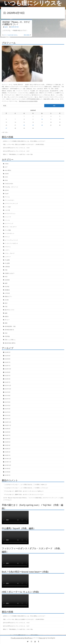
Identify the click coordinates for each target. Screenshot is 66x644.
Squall (7, 194)
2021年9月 (8, 392)
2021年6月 (8, 402)
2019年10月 (8, 465)
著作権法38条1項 (9, 330)
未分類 (7, 300)
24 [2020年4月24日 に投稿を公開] (42, 125)
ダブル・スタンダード (11, 227)
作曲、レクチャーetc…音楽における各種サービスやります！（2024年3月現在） (24, 144)
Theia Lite (42, 638)
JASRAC (7, 190)
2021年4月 (8, 409)
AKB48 (7, 174)
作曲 (6, 270)
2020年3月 (8, 449)
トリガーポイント (10, 233)
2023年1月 (8, 366)
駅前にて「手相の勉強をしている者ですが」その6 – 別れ (18, 154)
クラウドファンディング (11, 203)
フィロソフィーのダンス (11, 243)
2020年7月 (8, 435)
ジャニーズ (8, 217)
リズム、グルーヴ (10, 253)
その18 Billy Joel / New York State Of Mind (14, 498)
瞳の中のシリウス (10, 310)
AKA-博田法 (8, 170)
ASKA (6, 177)
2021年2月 (8, 415)
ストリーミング (9, 223)
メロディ (7, 250)
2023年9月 (8, 356)
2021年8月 (8, 395)
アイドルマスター (10, 200)
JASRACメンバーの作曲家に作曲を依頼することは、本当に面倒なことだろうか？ (24, 141)
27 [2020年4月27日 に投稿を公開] (6, 128)
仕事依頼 (7, 267)
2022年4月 (8, 379)
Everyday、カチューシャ (12, 187)
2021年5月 (8, 405)
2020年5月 (8, 442)
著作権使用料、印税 (10, 326)
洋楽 (6, 307)
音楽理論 (7, 336)
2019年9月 (8, 469)
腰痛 (6, 323)
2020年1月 (8, 455)
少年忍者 (7, 293)
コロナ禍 (7, 210)
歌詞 (6, 303)
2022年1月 (8, 382)
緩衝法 (7, 316)
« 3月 (3, 132)
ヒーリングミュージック (11, 240)
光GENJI (7, 287)
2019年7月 (8, 475)
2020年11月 (8, 425)
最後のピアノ (8, 296)
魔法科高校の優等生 (10, 343)
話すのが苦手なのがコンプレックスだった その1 (16, 151)
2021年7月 (8, 399)
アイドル (7, 197)
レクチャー (8, 257)
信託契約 (7, 280)
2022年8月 (8, 372)
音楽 (6, 333)
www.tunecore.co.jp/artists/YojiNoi (28, 101)
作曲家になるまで (10, 273)
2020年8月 (8, 432)
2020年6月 (8, 439)
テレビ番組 (8, 230)
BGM (6, 180)
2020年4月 (8, 445)
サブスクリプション (10, 214)
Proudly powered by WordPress (21, 638)
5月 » (7, 132)
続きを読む (27, 35)
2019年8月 (8, 472)
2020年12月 (8, 422)
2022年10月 (8, 369)
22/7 (6, 167)
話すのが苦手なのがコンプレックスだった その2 (16, 148)
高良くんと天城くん (10, 340)
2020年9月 (8, 429)
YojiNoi (6, 27)
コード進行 (8, 207)
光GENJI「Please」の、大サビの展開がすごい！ (16, 23)
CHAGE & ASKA (9, 184)
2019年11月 (8, 462)
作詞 (6, 277)
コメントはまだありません (11, 35)
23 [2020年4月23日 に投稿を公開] (33, 125)
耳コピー (7, 320)
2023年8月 (8, 359)
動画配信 (7, 290)
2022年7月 (8, 376)
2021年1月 (8, 419)
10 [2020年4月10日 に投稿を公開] (42, 119)
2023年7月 (8, 362)
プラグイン (8, 247)
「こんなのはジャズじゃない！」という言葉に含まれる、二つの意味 (21, 484)
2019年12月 (8, 459)
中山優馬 (7, 260)
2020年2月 (8, 452)
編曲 (6, 313)
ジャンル (7, 220)
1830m (7, 164)
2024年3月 (8, 352)
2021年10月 (8, 389)
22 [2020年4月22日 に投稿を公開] (24, 125)
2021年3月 (8, 412)
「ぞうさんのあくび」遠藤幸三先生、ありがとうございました (19, 491)
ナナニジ (7, 237)
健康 (6, 283)
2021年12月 (8, 385)
